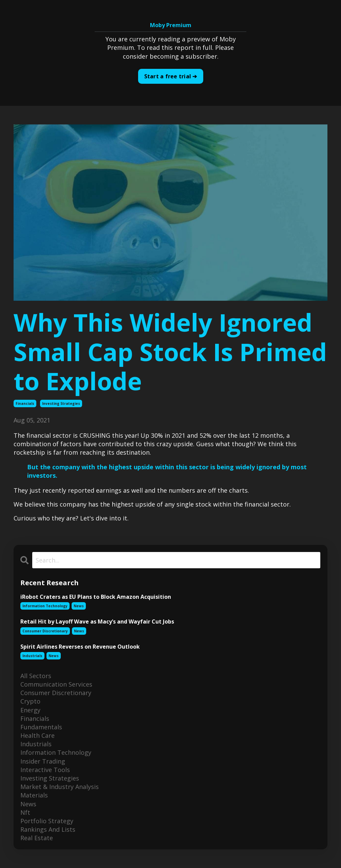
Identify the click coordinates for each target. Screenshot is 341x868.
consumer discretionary (45, 631)
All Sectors (36, 676)
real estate (37, 838)
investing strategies (61, 403)
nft (25, 812)
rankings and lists (48, 829)
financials (25, 403)
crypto (30, 701)
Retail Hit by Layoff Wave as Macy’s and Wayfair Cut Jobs (97, 622)
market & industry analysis (60, 787)
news (79, 606)
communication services (56, 684)
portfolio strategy (47, 821)
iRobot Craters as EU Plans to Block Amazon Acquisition (96, 597)
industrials (32, 656)
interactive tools (45, 770)
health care (37, 735)
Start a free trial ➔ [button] (171, 76)
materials (34, 795)
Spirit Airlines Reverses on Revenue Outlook (80, 647)
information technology (45, 606)
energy (30, 710)
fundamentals (41, 727)
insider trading (43, 761)
